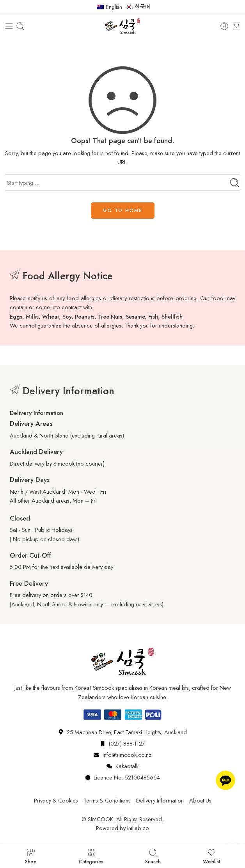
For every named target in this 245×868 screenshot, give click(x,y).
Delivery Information (160, 800)
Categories (91, 856)
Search (153, 856)
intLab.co (138, 828)
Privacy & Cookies (56, 800)
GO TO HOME (123, 211)
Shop (31, 856)
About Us (200, 800)
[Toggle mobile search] (20, 26)
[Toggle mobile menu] (9, 26)
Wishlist (211, 856)
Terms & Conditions (107, 800)
